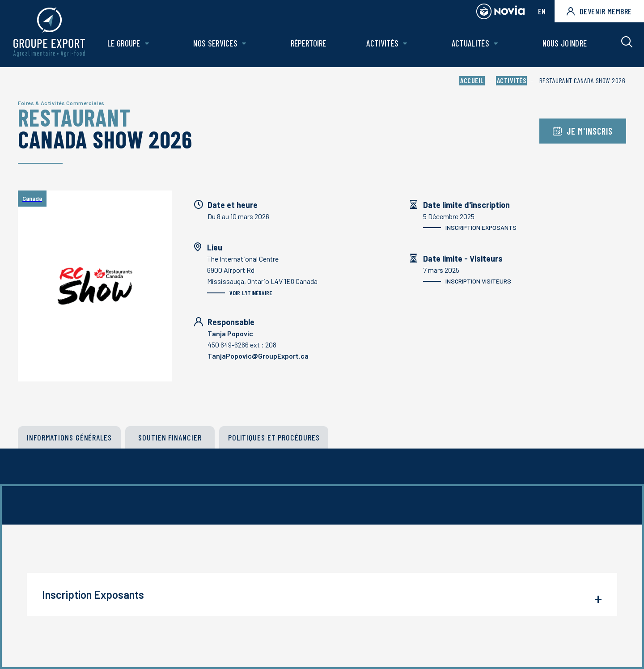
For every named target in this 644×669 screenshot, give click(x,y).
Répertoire (309, 43)
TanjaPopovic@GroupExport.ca (258, 356)
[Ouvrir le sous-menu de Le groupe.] (147, 44)
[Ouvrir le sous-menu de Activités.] (405, 44)
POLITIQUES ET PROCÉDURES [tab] (274, 437)
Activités (382, 43)
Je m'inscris (583, 131)
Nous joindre (565, 43)
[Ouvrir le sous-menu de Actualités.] (496, 44)
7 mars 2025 (520, 276)
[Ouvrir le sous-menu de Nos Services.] (244, 44)
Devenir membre (599, 11)
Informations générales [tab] (69, 437)
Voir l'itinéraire (239, 293)
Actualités (470, 43)
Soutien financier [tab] (170, 437)
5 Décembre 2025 (520, 222)
